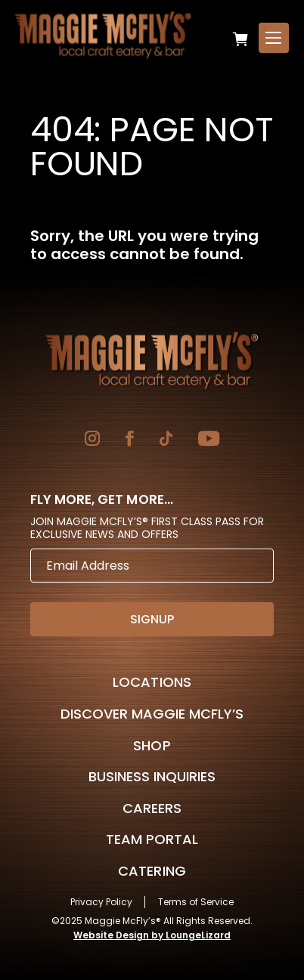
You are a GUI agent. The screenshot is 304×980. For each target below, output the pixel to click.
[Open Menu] (274, 38)
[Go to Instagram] (92, 440)
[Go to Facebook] (130, 440)
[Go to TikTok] (166, 440)
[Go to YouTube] (209, 440)
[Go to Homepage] (152, 360)
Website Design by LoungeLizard (152, 935)
